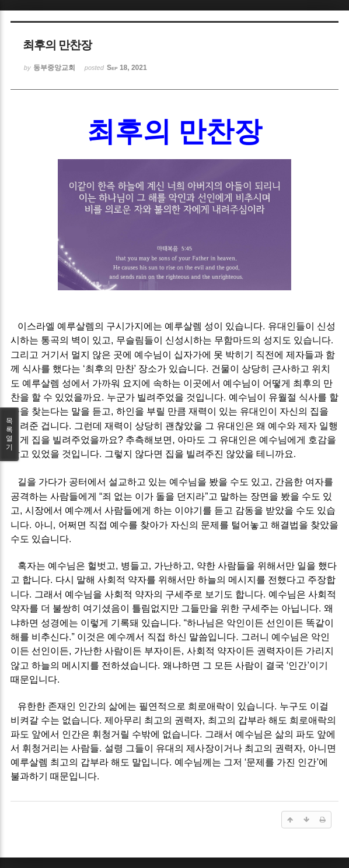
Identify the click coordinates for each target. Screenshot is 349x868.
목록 (9, 434)
